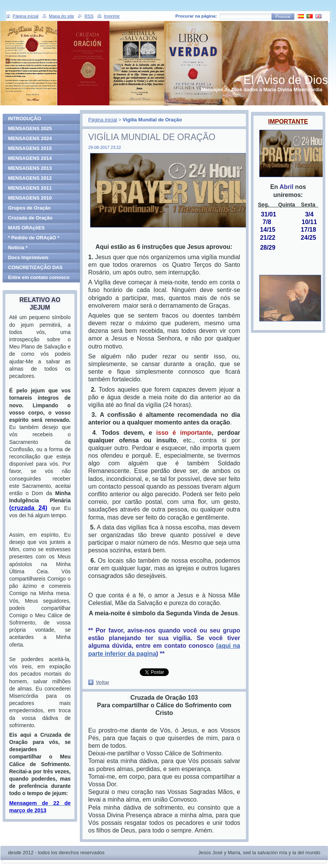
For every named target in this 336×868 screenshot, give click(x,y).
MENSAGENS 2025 (30, 128)
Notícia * (18, 248)
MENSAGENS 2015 (30, 148)
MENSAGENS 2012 (30, 178)
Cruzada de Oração (30, 218)
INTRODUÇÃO (25, 119)
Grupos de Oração (29, 208)
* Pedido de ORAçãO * (34, 238)
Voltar (103, 682)
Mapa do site (61, 16)
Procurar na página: (196, 16)
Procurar (283, 17)
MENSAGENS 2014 (30, 158)
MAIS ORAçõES (26, 228)
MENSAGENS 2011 (30, 188)
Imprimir (112, 16)
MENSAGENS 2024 (30, 138)
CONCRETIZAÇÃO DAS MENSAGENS (35, 269)
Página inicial (103, 120)
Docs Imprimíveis (28, 257)
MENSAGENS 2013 (30, 168)
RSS (89, 16)
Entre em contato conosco (39, 277)
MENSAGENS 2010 (30, 198)
